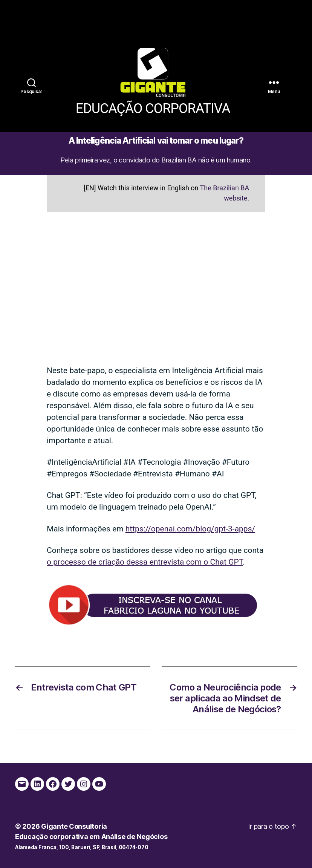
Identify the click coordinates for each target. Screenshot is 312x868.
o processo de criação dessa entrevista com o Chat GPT (145, 562)
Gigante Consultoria (74, 826)
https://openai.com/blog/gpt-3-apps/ (190, 529)
